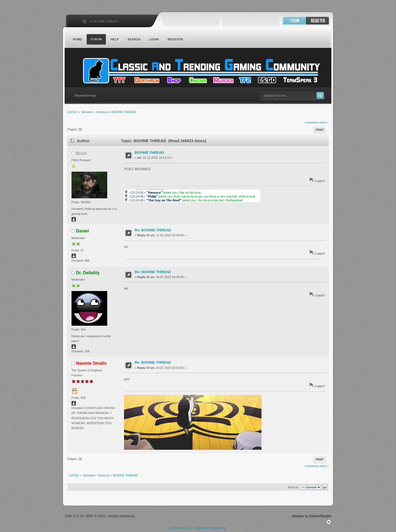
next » (324, 122)
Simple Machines (121, 516)
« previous (312, 122)
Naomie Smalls (91, 363)
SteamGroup (85, 95)
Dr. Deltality (88, 273)
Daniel (83, 231)
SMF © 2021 (96, 516)
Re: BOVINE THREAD (153, 230)
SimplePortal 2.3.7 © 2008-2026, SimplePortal (198, 528)
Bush (82, 153)
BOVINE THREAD (150, 153)
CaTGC (201, 71)
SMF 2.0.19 (74, 516)
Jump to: (293, 487)
